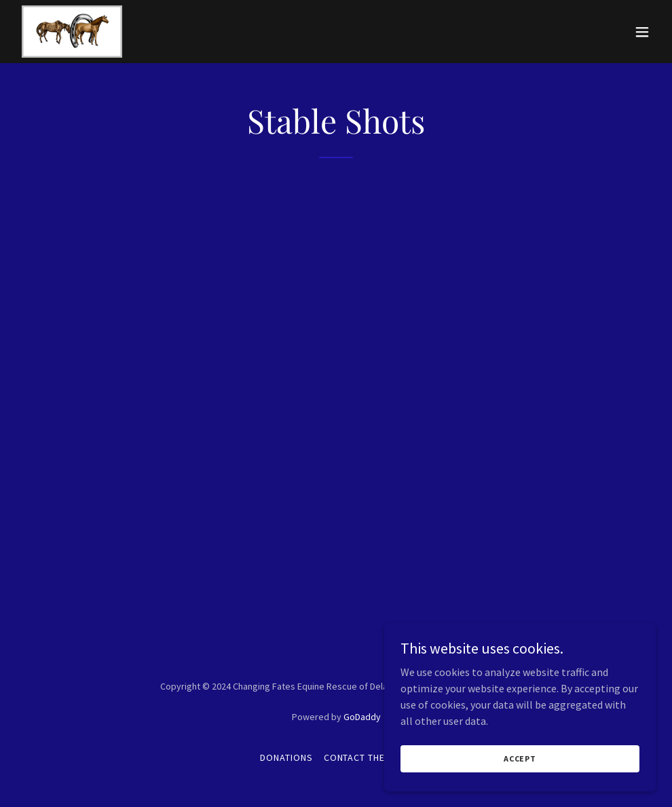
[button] (642, 32)
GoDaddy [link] (362, 717)
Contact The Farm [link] (368, 757)
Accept (520, 758)
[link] (72, 32)
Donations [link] (286, 757)
